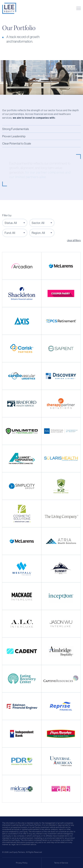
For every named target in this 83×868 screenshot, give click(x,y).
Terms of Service (61, 863)
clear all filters (74, 240)
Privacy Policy (22, 863)
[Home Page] (9, 8)
